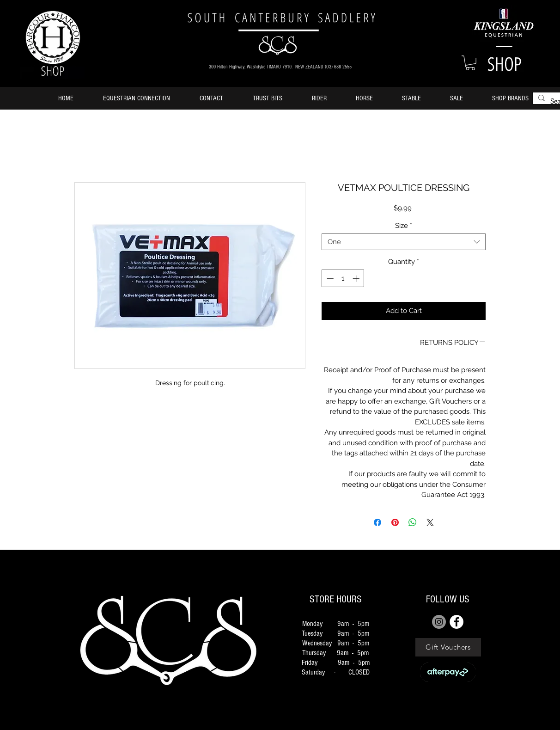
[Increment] (357, 279)
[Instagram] (439, 622)
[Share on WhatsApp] (413, 522)
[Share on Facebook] (377, 522)
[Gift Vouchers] (448, 647)
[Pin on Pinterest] (395, 522)
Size (404, 226)
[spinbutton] (343, 279)
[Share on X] (430, 522)
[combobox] (404, 242)
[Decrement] (329, 279)
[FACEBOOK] (457, 622)
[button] (470, 63)
